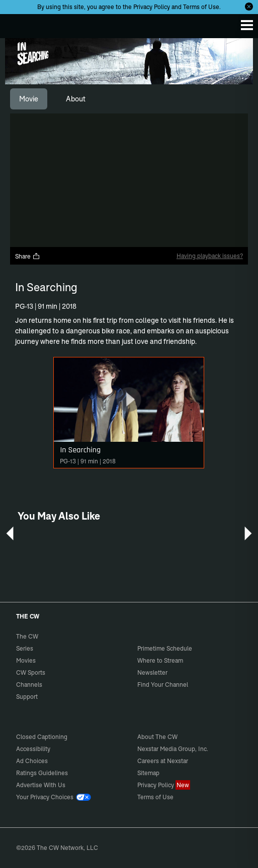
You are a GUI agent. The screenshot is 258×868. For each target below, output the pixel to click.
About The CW (157, 737)
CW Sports (31, 672)
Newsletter (152, 672)
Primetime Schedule (165, 648)
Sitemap (148, 773)
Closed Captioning (42, 737)
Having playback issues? (210, 256)
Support (27, 697)
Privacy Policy (152, 7)
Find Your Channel (163, 685)
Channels (29, 685)
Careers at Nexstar (163, 761)
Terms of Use (201, 7)
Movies (26, 660)
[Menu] (247, 25)
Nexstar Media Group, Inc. (173, 749)
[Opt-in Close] (249, 7)
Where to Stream (160, 660)
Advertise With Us (41, 785)
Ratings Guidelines (42, 773)
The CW (18, 24)
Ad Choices (32, 761)
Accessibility (33, 749)
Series (25, 648)
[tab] (29, 99)
